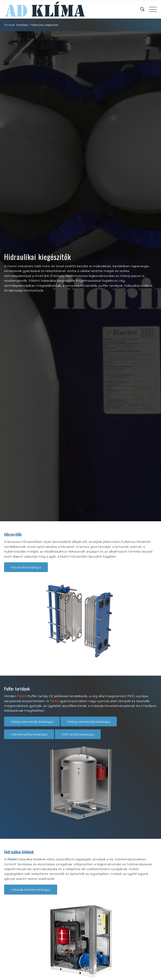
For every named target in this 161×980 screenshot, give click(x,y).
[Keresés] (140, 9)
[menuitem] (140, 9)
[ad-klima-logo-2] (65, 9)
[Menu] (151, 9)
